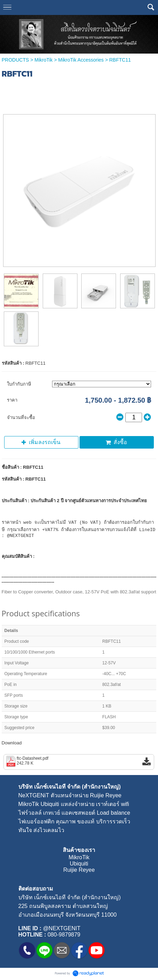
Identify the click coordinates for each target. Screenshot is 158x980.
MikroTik (43, 60)
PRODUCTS (15, 60)
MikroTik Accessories (81, 60)
